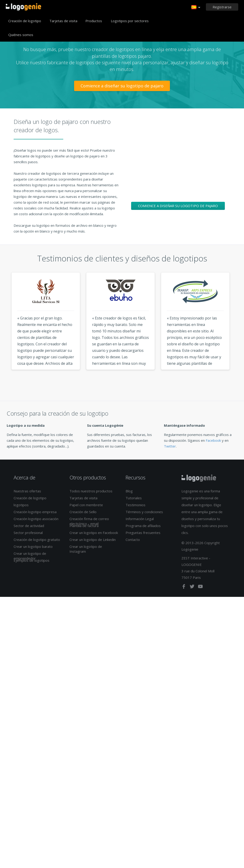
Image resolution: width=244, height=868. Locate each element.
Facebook (213, 440)
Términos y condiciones (144, 512)
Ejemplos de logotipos (32, 560)
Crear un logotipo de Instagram (86, 549)
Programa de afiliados (143, 526)
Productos (94, 21)
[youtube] (200, 587)
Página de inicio (23, 7)
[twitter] (193, 587)
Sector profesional (28, 533)
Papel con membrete (86, 505)
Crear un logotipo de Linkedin (93, 540)
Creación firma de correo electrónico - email (89, 521)
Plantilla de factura (84, 526)
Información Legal (140, 519)
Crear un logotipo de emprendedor (30, 556)
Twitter (170, 446)
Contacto (133, 540)
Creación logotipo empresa (35, 512)
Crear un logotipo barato (33, 546)
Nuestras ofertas (27, 491)
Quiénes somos (21, 35)
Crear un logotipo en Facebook (94, 533)
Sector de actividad (29, 526)
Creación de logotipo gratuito (37, 540)
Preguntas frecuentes (143, 533)
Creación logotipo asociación (36, 519)
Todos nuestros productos (91, 491)
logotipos (21, 505)
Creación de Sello (83, 512)
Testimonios (136, 505)
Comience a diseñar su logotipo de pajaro (122, 86)
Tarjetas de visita (63, 21)
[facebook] (184, 587)
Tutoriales (134, 498)
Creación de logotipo (25, 21)
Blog (129, 491)
